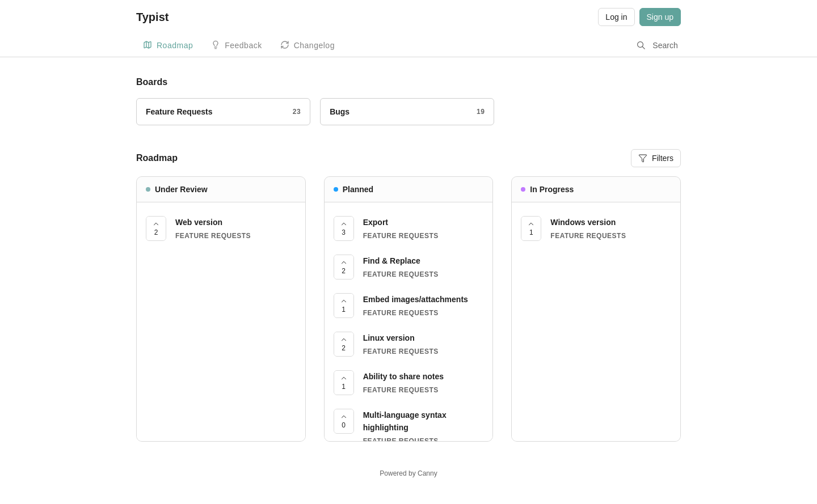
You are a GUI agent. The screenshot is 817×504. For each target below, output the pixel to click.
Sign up (660, 17)
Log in (616, 17)
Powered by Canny (408, 473)
